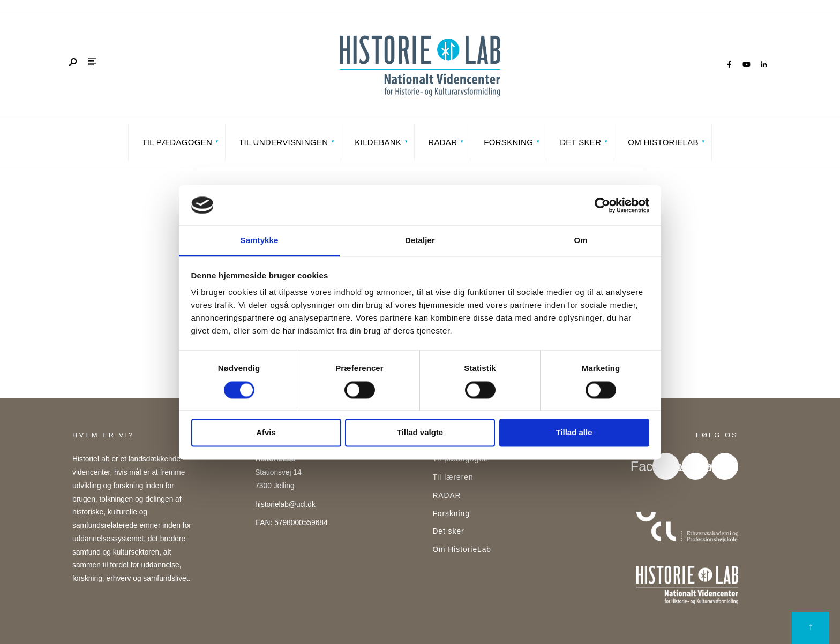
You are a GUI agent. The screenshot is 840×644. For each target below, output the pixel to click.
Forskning (508, 142)
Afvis (266, 433)
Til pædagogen (177, 142)
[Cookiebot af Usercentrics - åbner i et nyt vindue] (602, 205)
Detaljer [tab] (420, 241)
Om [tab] (580, 241)
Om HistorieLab (663, 142)
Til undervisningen (283, 142)
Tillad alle (574, 433)
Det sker (580, 142)
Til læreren (453, 477)
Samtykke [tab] (260, 241)
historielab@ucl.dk (285, 505)
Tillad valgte (420, 433)
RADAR (442, 142)
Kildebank (378, 142)
